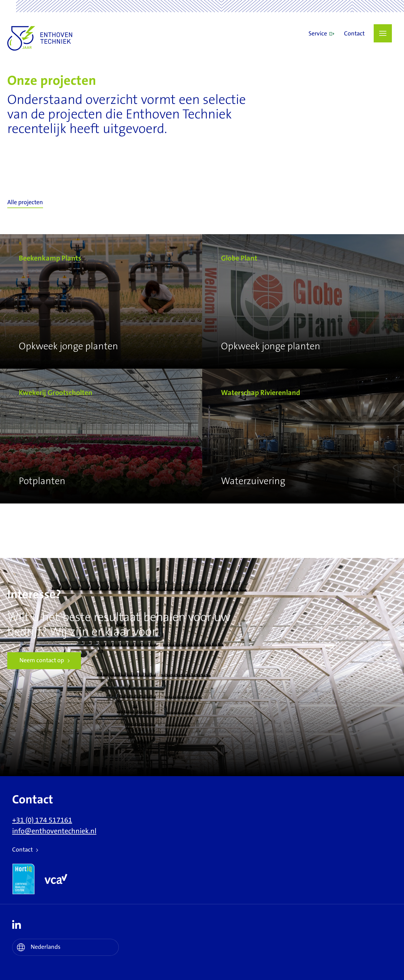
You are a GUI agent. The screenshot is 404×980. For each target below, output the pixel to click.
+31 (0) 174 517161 (42, 820)
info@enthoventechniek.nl (54, 831)
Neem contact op (42, 661)
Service (318, 34)
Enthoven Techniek (60, 38)
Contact (354, 34)
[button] (383, 33)
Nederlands (46, 947)
